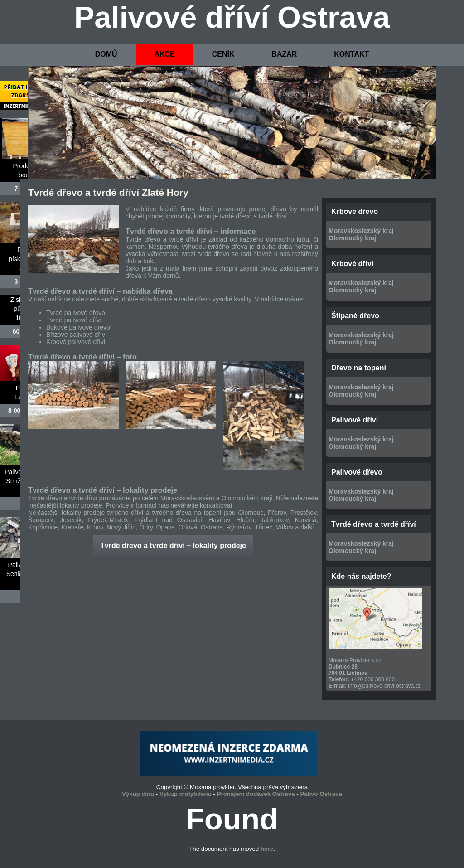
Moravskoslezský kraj (361, 231)
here (267, 849)
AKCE (164, 54)
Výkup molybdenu (186, 794)
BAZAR (284, 54)
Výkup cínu (138, 794)
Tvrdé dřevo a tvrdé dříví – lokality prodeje (173, 546)
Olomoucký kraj (352, 238)
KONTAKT (351, 54)
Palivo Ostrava (321, 794)
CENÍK (223, 54)
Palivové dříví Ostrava (232, 17)
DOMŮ (106, 54)
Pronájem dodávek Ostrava (256, 794)
